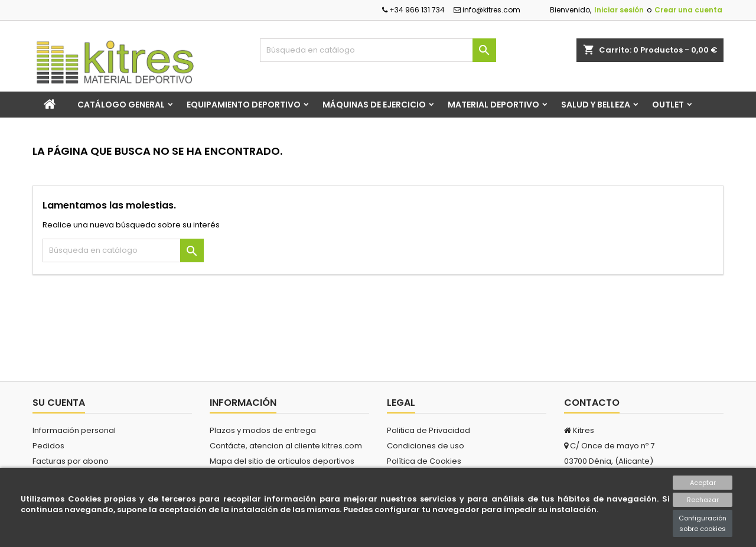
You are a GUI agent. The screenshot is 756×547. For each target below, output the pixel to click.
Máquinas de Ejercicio (374, 105)
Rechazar (703, 500)
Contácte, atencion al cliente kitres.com (286, 446)
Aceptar (703, 483)
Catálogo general (121, 105)
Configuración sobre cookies (703, 523)
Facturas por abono (71, 461)
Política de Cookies (424, 461)
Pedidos (48, 446)
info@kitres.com (487, 10)
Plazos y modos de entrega (263, 430)
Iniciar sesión (619, 10)
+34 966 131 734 (413, 10)
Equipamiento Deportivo (244, 105)
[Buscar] (378, 50)
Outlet (668, 105)
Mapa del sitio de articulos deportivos (282, 461)
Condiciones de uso (426, 446)
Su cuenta (59, 403)
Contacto (592, 403)
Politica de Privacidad (428, 430)
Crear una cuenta (688, 10)
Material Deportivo (493, 105)
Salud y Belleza (596, 105)
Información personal (74, 430)
